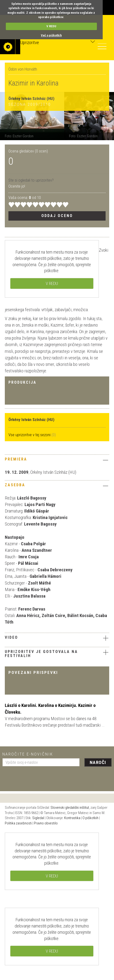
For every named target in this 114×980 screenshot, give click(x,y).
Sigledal (38, 818)
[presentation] (39, 777)
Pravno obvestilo (46, 823)
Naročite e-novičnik (28, 754)
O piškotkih (90, 818)
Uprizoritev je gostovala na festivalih (41, 654)
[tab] (57, 460)
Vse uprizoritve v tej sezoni (30, 435)
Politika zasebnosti (18, 823)
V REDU (51, 26)
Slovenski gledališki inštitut (70, 808)
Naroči (98, 762)
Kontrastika (72, 818)
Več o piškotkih (51, 35)
